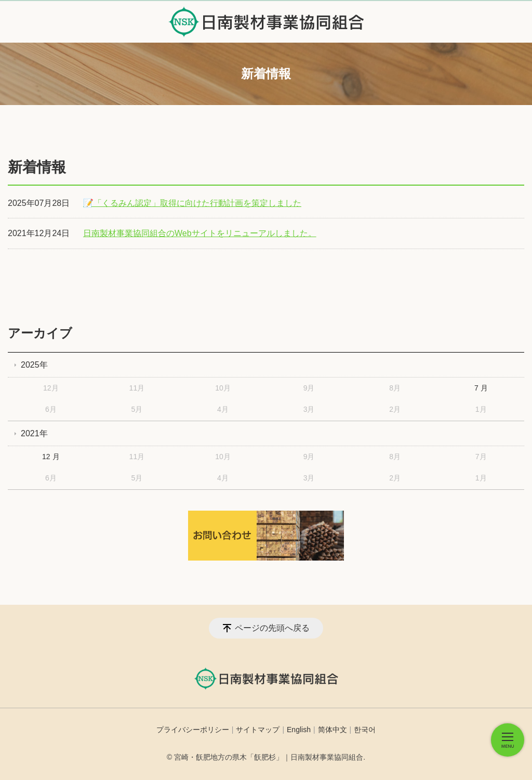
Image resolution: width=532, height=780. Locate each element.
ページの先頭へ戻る (272, 628)
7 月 (481, 388)
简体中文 (332, 730)
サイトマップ (258, 730)
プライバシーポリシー (193, 730)
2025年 (34, 365)
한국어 (365, 730)
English (299, 730)
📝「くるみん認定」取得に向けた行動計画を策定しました (192, 203)
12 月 (51, 457)
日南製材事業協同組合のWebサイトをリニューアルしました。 (200, 233)
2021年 (34, 433)
